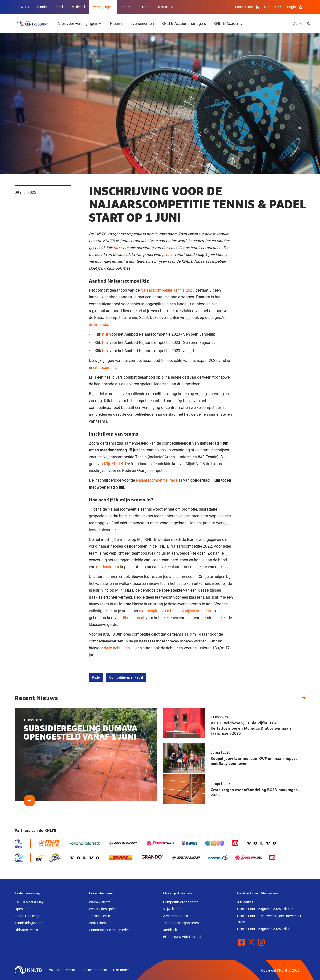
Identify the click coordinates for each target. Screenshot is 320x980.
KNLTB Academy (228, 24)
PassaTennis (248, 7)
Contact (273, 7)
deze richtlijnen (117, 648)
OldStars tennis (26, 930)
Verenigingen (103, 7)
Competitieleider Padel (126, 677)
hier (117, 248)
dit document (104, 367)
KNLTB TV (166, 7)
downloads (98, 324)
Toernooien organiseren (181, 923)
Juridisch (170, 930)
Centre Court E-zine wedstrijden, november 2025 (269, 919)
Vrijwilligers (172, 909)
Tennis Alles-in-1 (101, 916)
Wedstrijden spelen (103, 909)
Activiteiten (97, 923)
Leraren (144, 7)
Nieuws (116, 24)
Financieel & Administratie (183, 937)
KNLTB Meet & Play (29, 902)
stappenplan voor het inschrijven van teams (177, 611)
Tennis (42, 7)
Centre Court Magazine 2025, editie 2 (265, 909)
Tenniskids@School (29, 923)
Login (295, 7)
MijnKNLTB (113, 464)
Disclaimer (121, 970)
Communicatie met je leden (109, 930)
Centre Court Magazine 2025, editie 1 (265, 929)
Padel (59, 7)
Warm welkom (100, 902)
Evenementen (142, 24)
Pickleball (78, 7)
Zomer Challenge (27, 916)
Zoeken (299, 24)
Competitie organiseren (181, 902)
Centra (126, 7)
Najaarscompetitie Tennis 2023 (167, 290)
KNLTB (24, 7)
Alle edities (245, 902)
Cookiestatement (94, 970)
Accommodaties (175, 916)
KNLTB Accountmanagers (184, 24)
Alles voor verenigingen (77, 24)
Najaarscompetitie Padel (157, 480)
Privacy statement (62, 970)
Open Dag (22, 909)
